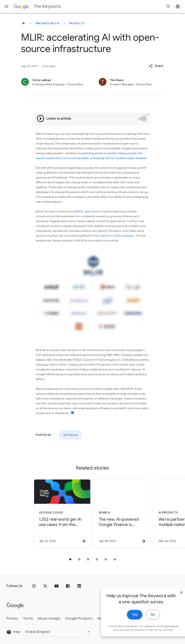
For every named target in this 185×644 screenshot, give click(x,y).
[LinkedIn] (79, 586)
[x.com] (45, 586)
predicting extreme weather (99, 153)
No (144, 621)
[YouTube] (57, 586)
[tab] (70, 559)
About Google (49, 619)
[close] (172, 599)
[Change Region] (58, 632)
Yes (126, 621)
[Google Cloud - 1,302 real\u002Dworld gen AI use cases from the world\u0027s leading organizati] (62, 514)
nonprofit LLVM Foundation (116, 236)
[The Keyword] (23, 23)
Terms (28, 619)
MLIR (80, 211)
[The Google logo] (15, 606)
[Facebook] (68, 586)
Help (13, 632)
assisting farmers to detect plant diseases (120, 158)
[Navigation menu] (6, 6)
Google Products (79, 619)
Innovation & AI (47, 23)
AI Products (70, 435)
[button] (156, 66)
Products (77, 23)
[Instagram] (34, 586)
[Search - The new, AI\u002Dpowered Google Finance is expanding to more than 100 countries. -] (122, 514)
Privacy (12, 619)
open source (93, 211)
